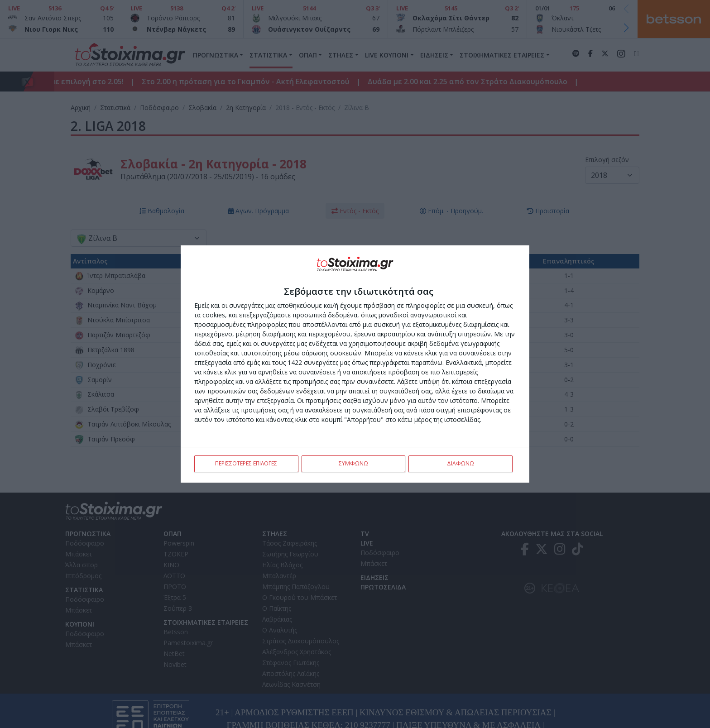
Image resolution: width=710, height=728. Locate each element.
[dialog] (355, 364)
